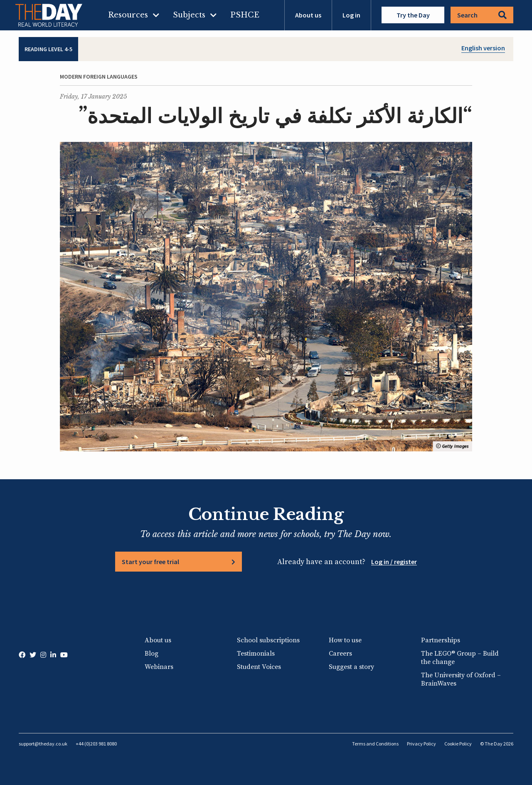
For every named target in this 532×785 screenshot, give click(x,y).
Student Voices (259, 667)
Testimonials (256, 654)
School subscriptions (268, 640)
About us (308, 15)
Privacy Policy (421, 744)
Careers (340, 654)
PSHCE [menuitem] (245, 15)
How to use (345, 640)
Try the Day (413, 15)
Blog (151, 654)
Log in (351, 15)
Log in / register (394, 562)
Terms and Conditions (375, 744)
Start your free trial (150, 562)
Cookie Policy (458, 744)
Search (482, 15)
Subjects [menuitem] (189, 15)
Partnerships (441, 640)
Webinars (159, 667)
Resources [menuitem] (128, 15)
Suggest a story (351, 667)
